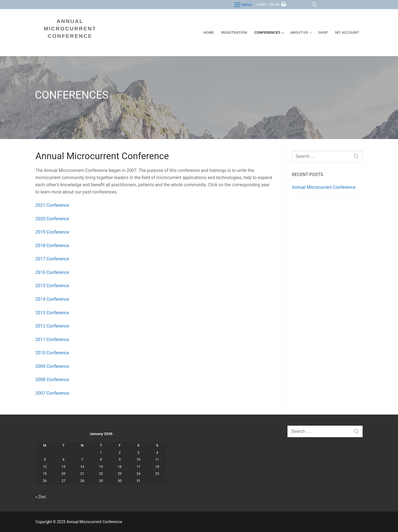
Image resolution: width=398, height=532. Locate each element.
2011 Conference (53, 340)
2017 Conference (52, 259)
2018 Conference (52, 246)
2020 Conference (52, 219)
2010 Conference (53, 353)
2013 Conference (53, 313)
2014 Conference (53, 299)
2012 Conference (53, 326)
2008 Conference (53, 380)
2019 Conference (52, 232)
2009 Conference (53, 366)
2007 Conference (53, 393)
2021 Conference (52, 205)
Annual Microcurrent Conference (324, 187)
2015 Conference (53, 286)
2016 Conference (53, 272)
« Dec (41, 497)
